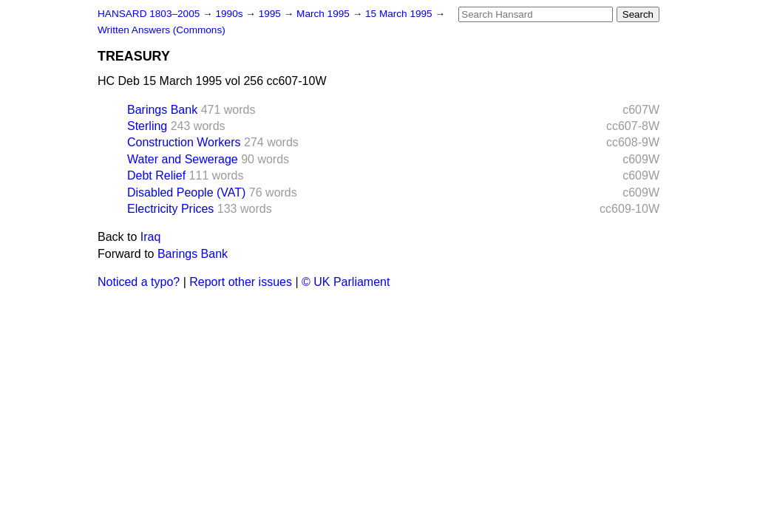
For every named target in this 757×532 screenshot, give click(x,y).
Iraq (151, 237)
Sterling (147, 126)
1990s (230, 14)
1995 (271, 14)
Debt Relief (156, 175)
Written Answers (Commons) (162, 30)
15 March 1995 (400, 14)
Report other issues (241, 282)
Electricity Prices (170, 209)
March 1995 (325, 14)
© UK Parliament (346, 282)
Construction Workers (184, 142)
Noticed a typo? (139, 282)
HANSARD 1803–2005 (149, 14)
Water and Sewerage (183, 159)
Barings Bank (162, 110)
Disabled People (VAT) (186, 192)
